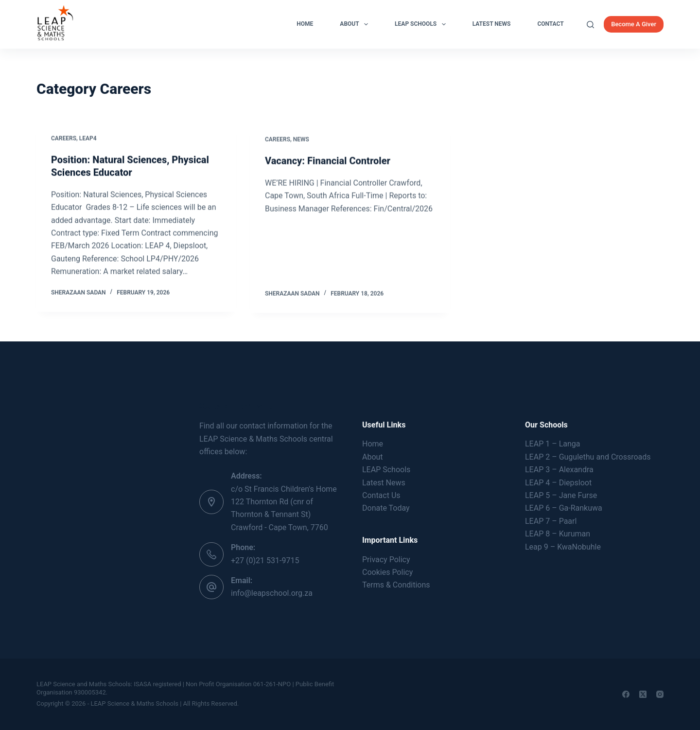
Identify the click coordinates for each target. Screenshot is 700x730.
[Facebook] (626, 694)
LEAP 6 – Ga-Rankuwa (564, 508)
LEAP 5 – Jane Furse (561, 495)
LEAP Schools (422, 24)
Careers (64, 139)
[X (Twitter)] (643, 694)
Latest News (492, 24)
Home (305, 24)
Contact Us (381, 495)
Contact (550, 24)
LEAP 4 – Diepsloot (558, 483)
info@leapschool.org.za (272, 593)
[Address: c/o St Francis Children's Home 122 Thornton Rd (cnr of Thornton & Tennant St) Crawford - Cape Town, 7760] (211, 502)
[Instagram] (660, 694)
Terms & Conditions (396, 585)
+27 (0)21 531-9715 (265, 561)
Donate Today (386, 508)
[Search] (590, 25)
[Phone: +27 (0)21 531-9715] (211, 554)
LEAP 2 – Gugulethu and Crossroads (588, 457)
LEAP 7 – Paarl (551, 521)
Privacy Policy (386, 560)
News (301, 142)
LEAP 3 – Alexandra (559, 470)
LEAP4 (88, 139)
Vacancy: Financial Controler (328, 163)
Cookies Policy (387, 572)
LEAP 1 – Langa (552, 444)
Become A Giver (634, 24)
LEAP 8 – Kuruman (558, 534)
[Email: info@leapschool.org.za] (211, 587)
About (356, 24)
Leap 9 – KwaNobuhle (563, 547)
